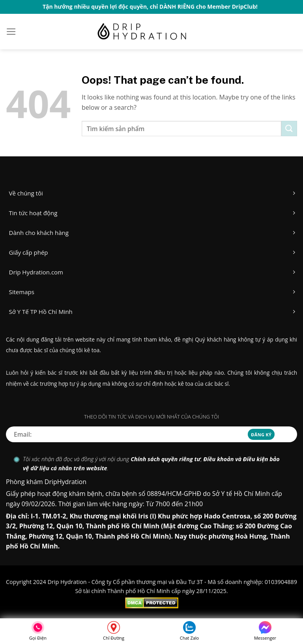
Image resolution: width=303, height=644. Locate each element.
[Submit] (289, 129)
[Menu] (11, 32)
